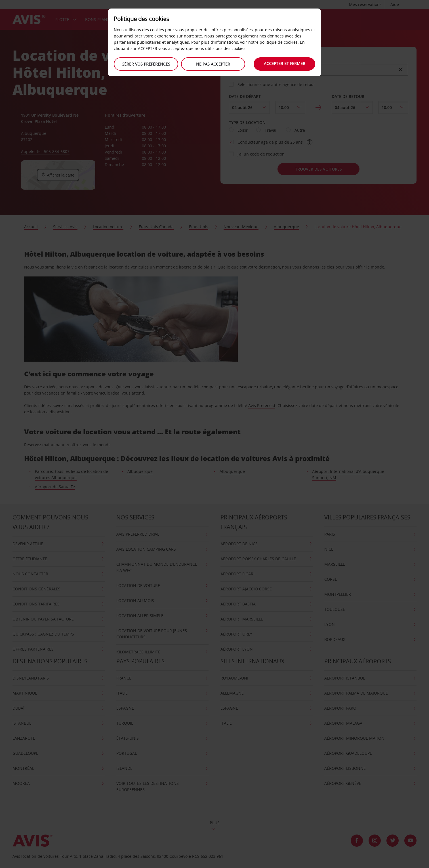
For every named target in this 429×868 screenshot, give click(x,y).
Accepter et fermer (285, 63)
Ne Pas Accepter (213, 64)
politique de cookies (279, 42)
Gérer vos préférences (146, 64)
